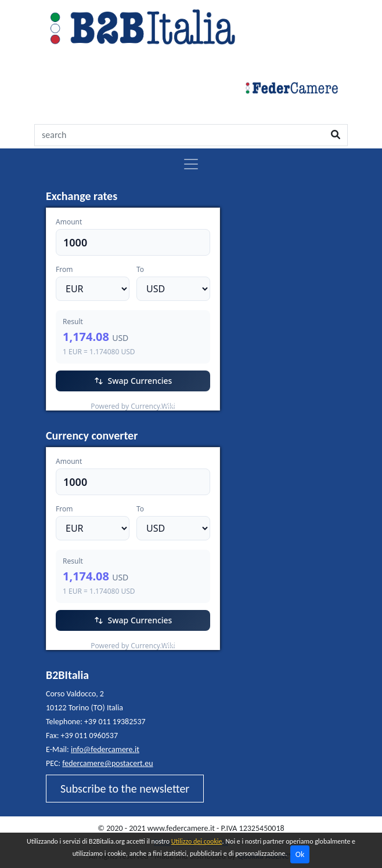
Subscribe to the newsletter (125, 789)
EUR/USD (72, 403)
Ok (300, 854)
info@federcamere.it (105, 749)
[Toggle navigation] (191, 164)
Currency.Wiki (188, 403)
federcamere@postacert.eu (107, 763)
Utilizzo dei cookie (197, 841)
